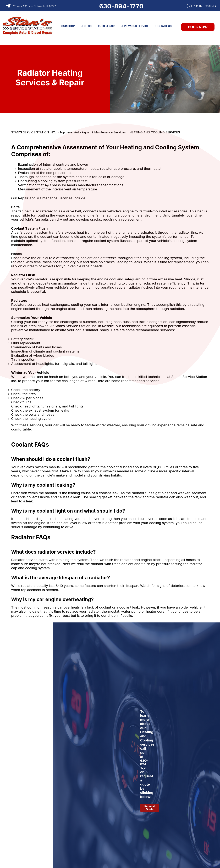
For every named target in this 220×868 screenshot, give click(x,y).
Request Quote (150, 808)
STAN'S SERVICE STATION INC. (34, 132)
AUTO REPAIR (106, 26)
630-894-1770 (121, 6)
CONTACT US (163, 26)
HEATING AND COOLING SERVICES (155, 132)
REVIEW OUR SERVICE (135, 26)
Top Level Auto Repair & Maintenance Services (93, 132)
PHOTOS (86, 26)
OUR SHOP (68, 26)
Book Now (198, 27)
